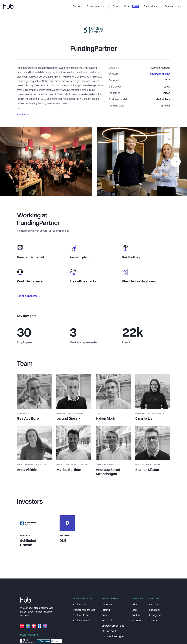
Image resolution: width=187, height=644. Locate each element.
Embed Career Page (113, 626)
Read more (25, 115)
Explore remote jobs (84, 610)
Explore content (82, 621)
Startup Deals (109, 631)
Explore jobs (80, 605)
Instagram (155, 615)
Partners (136, 621)
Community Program (113, 637)
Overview (107, 605)
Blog (134, 610)
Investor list (108, 621)
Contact (136, 615)
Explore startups (82, 615)
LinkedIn (154, 605)
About (135, 605)
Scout (105, 615)
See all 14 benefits (29, 296)
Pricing (106, 610)
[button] (176, 162)
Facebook (155, 610)
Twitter (153, 621)
